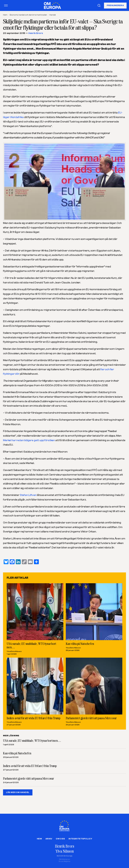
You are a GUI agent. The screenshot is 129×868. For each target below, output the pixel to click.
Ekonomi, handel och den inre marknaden (28, 15)
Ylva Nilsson (64, 851)
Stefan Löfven (28, 495)
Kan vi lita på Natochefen (80, 643)
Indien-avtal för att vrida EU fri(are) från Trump (34, 718)
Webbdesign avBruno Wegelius (64, 860)
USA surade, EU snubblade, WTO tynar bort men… (31, 645)
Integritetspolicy (80, 839)
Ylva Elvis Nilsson (14, 651)
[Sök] (99, 5)
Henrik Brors (36, 33)
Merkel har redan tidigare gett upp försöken (29, 440)
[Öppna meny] (6, 5)
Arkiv (49, 839)
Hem (5, 15)
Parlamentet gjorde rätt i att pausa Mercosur (91, 718)
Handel (53, 15)
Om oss (60, 839)
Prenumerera (115, 5)
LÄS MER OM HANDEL (18, 792)
